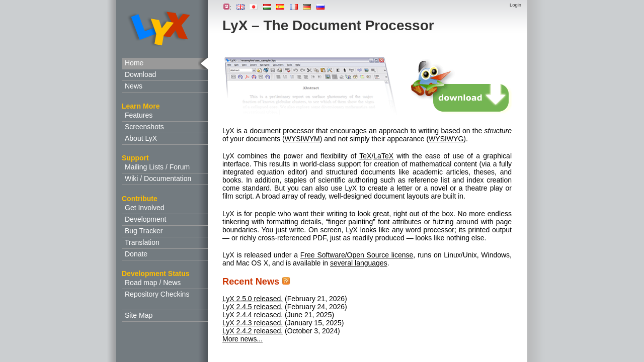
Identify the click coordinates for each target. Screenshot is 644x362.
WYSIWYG (446, 139)
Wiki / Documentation (158, 178)
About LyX (141, 138)
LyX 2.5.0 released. (253, 299)
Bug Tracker (144, 231)
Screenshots (144, 127)
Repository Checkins (157, 294)
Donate (136, 254)
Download (140, 74)
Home (134, 63)
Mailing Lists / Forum (157, 167)
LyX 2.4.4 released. (253, 315)
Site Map (139, 315)
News (134, 86)
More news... (243, 339)
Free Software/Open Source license (357, 255)
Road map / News (153, 283)
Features (139, 115)
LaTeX (383, 156)
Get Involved (145, 208)
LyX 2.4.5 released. (253, 307)
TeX (365, 156)
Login (515, 5)
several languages (359, 263)
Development (146, 219)
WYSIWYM (302, 139)
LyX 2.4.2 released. (253, 331)
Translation (142, 242)
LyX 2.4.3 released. (253, 323)
